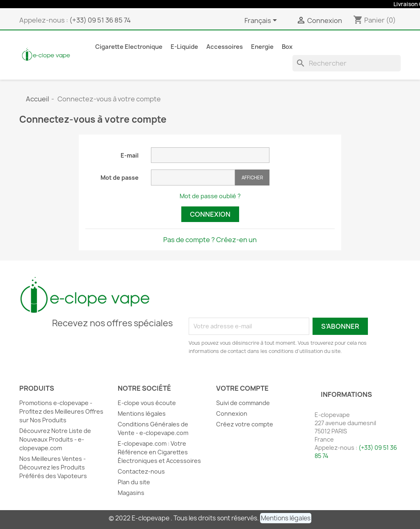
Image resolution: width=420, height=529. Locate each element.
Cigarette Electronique (129, 47)
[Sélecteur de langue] (262, 21)
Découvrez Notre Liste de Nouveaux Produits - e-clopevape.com (55, 439)
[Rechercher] (347, 63)
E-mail (130, 155)
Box (287, 47)
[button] (286, 518)
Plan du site (134, 482)
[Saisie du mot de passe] (193, 177)
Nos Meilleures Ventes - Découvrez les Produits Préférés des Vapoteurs (53, 467)
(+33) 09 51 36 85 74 (100, 20)
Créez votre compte (245, 424)
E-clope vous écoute (147, 403)
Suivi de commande (243, 403)
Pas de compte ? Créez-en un (210, 240)
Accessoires (225, 47)
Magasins (131, 493)
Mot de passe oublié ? (210, 196)
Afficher (252, 177)
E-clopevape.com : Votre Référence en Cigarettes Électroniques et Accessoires (159, 452)
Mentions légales (142, 413)
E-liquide (184, 47)
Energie (262, 47)
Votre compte (242, 388)
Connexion (210, 214)
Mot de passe (120, 177)
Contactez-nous (141, 471)
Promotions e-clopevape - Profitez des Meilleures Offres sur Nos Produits (61, 411)
